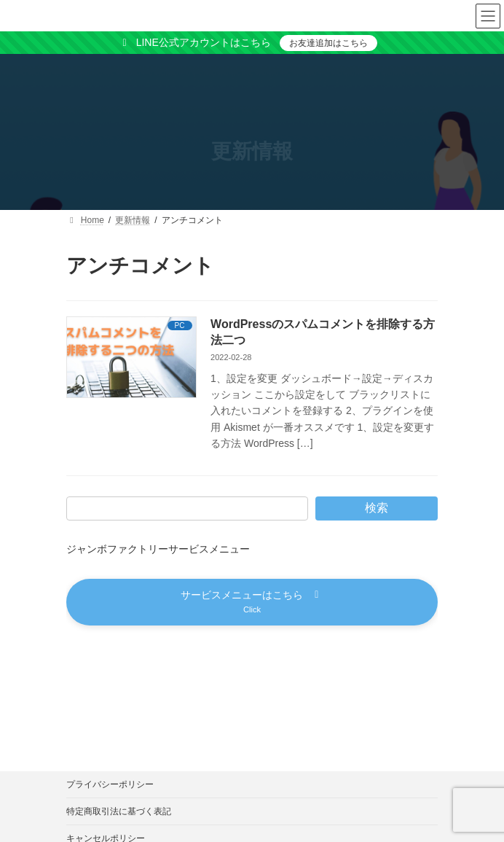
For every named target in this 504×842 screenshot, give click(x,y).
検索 (377, 508)
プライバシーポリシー (110, 784)
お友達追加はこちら (328, 43)
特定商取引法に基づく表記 (119, 811)
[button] (252, 601)
